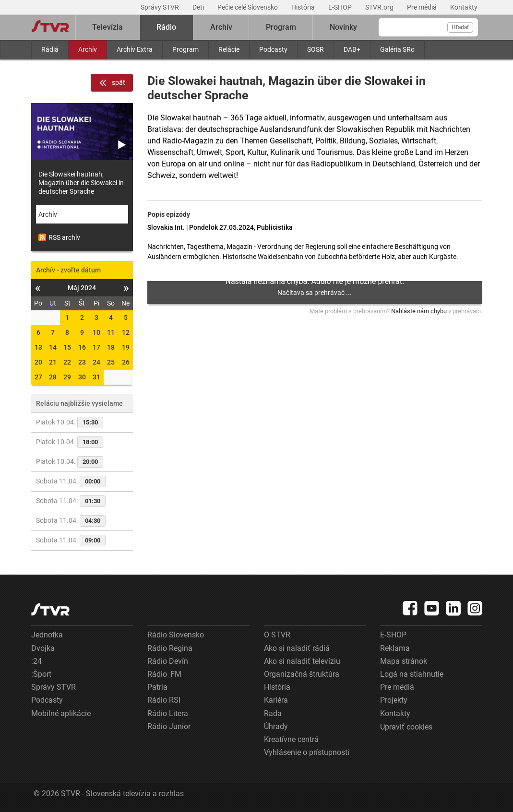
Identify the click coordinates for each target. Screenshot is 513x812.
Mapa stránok (404, 661)
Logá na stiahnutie (412, 674)
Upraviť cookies (406, 727)
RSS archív (59, 237)
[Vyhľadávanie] (428, 27)
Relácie (229, 49)
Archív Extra (135, 49)
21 (53, 362)
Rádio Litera (168, 713)
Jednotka (47, 635)
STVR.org (380, 7)
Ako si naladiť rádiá (297, 648)
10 (96, 332)
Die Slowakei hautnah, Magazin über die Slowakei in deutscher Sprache (81, 183)
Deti (199, 7)
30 (82, 377)
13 (38, 347)
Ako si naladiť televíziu (302, 661)
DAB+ (352, 49)
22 (67, 362)
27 (38, 377)
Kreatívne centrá (291, 739)
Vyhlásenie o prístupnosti (307, 752)
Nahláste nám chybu (419, 311)
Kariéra (276, 700)
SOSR (316, 49)
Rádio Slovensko (176, 635)
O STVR (277, 635)
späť (112, 83)
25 (111, 362)
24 (96, 362)
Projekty (394, 700)
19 (126, 347)
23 (82, 362)
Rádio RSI (164, 700)
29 (67, 377)
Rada (273, 713)
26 (126, 362)
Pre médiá (423, 7)
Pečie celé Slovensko (248, 7)
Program (185, 49)
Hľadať (460, 27)
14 (53, 347)
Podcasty (273, 49)
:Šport (41, 674)
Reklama (395, 648)
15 (67, 347)
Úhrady (276, 726)
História (304, 7)
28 (53, 377)
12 (126, 332)
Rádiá (50, 49)
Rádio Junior (169, 726)
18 (111, 347)
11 (111, 332)
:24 (36, 661)
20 (38, 362)
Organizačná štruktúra (302, 674)
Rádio (166, 27)
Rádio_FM (164, 674)
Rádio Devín (168, 661)
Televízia (107, 27)
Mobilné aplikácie (61, 713)
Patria (157, 687)
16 (82, 347)
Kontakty (464, 7)
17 (96, 347)
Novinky (343, 27)
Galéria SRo (397, 49)
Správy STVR (161, 7)
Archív (88, 49)
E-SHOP (341, 7)
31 (96, 377)
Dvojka (43, 648)
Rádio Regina (170, 648)
